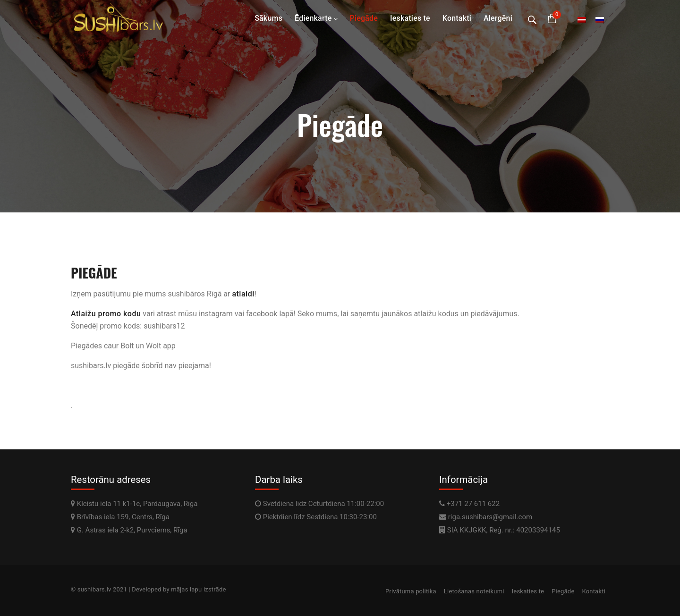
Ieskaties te (410, 18)
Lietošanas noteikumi (474, 591)
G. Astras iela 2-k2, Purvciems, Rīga (129, 530)
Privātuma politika (411, 591)
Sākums (268, 18)
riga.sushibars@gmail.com (490, 517)
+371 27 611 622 (473, 504)
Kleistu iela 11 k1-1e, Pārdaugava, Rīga (134, 504)
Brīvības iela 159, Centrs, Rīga (120, 517)
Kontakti (457, 18)
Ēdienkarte (313, 18)
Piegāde (364, 18)
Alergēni (498, 18)
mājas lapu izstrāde (198, 589)
